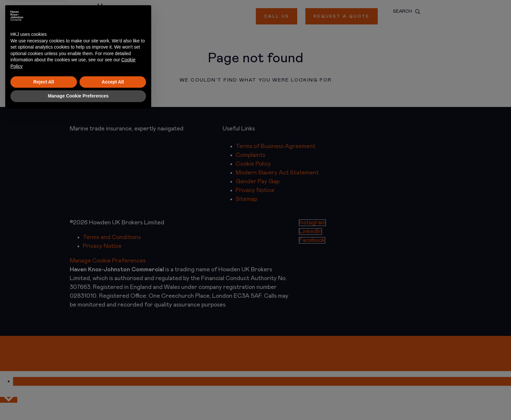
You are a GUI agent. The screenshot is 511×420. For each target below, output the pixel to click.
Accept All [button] (113, 388)
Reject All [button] (44, 388)
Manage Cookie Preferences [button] (78, 402)
